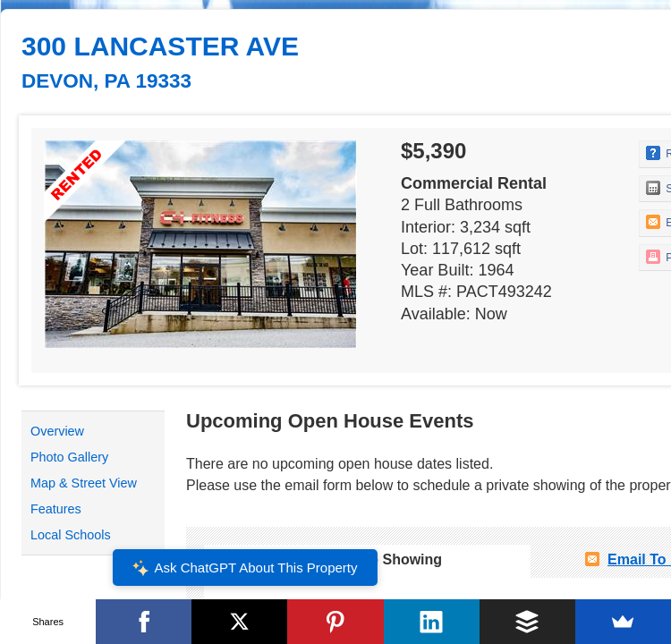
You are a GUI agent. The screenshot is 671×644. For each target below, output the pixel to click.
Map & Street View (84, 483)
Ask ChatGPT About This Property (244, 568)
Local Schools (71, 535)
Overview (57, 431)
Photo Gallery (69, 457)
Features (56, 509)
